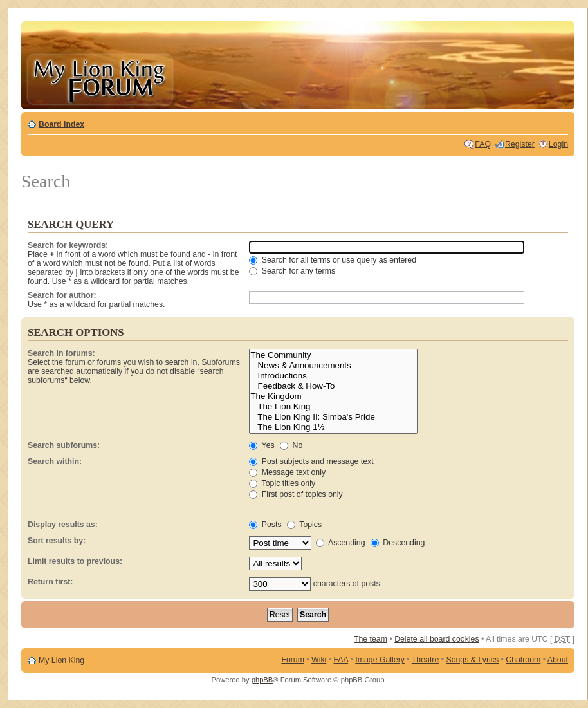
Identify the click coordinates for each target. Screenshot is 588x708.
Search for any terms (292, 271)
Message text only (287, 472)
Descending (398, 543)
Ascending (340, 543)
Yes (262, 445)
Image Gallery (380, 660)
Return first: (50, 582)
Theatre (425, 660)
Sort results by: (57, 541)
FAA (341, 660)
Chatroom (523, 660)
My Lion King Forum (100, 78)
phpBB (262, 680)
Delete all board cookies (436, 639)
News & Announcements (333, 366)
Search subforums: (64, 445)
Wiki (319, 660)
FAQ (483, 144)
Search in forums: (61, 353)
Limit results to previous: (75, 561)
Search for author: (62, 295)
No (291, 445)
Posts (265, 525)
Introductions (333, 376)
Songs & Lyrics (472, 660)
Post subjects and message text (311, 461)
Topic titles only (282, 483)
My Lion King (61, 660)
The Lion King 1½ (333, 427)
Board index (61, 124)
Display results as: (63, 525)
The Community (333, 355)
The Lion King (333, 407)
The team (371, 639)
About (558, 660)
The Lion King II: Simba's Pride (333, 417)
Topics (304, 525)
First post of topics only (296, 494)
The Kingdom (333, 396)
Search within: (55, 461)
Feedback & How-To (333, 386)
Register (520, 144)
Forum (293, 660)
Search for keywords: (68, 245)
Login (558, 144)
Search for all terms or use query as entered (333, 260)
